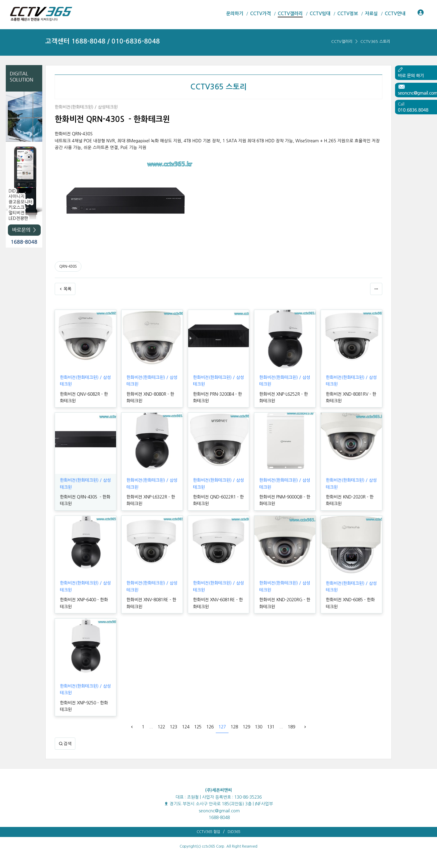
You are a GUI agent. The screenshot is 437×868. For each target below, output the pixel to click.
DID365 (234, 832)
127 (222, 727)
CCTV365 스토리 (375, 42)
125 (198, 727)
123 (174, 727)
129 (246, 727)
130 (259, 727)
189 (291, 727)
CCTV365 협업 (208, 832)
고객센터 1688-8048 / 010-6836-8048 (103, 41)
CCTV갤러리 (342, 42)
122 (161, 727)
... (151, 727)
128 (234, 727)
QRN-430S (68, 266)
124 (186, 727)
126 (210, 727)
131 (271, 727)
